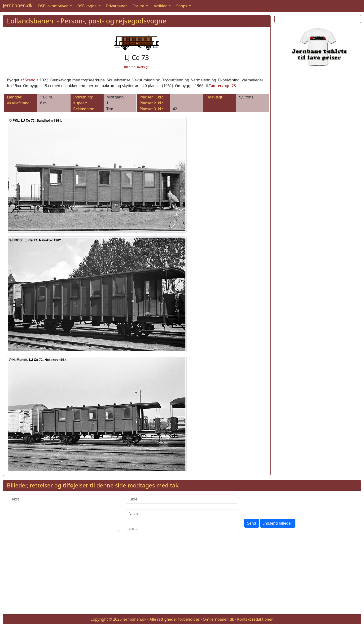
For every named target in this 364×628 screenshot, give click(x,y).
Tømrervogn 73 (222, 86)
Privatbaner (117, 6)
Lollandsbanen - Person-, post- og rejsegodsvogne (87, 21)
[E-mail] (182, 528)
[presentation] (280, 504)
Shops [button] (182, 6)
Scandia (32, 80)
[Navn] (182, 514)
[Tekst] (63, 513)
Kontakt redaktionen (255, 619)
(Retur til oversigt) (137, 67)
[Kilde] (182, 499)
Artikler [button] (161, 6)
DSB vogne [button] (88, 6)
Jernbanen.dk (18, 5)
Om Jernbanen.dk (219, 619)
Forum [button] (139, 6)
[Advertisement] (318, 106)
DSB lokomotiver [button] (53, 6)
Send (252, 523)
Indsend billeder (278, 523)
